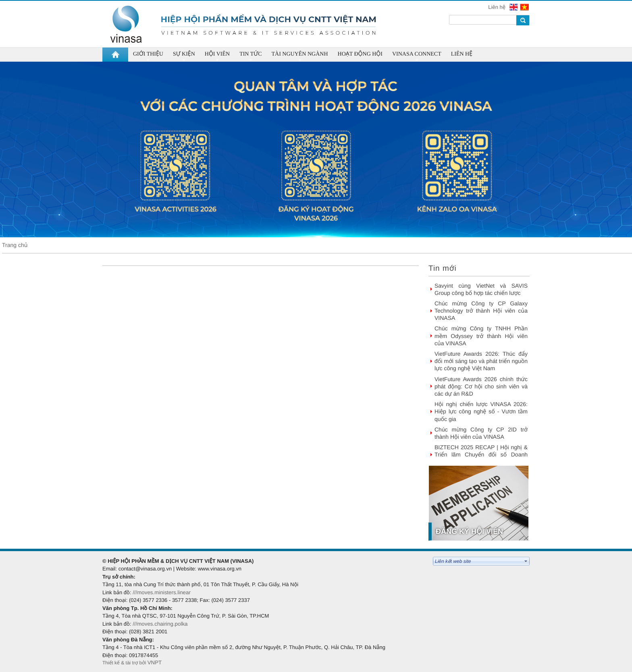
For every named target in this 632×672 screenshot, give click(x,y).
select (526, 561)
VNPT (155, 663)
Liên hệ (497, 7)
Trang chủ (15, 245)
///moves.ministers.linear (162, 592)
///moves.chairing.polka (160, 624)
